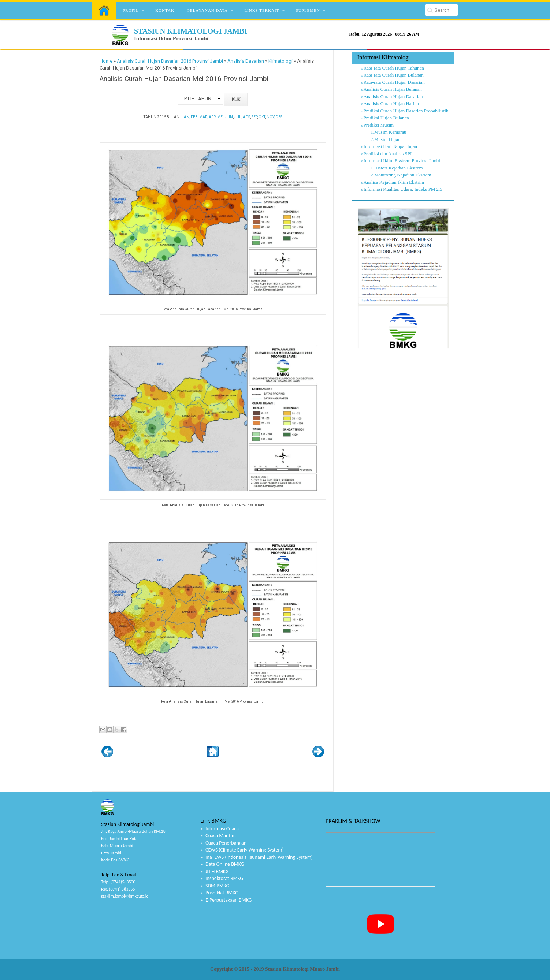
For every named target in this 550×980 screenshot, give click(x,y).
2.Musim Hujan (381, 139)
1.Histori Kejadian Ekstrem (392, 168)
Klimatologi (280, 61)
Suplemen (308, 10)
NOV (270, 117)
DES (279, 117)
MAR (203, 117)
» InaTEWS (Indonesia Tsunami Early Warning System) (257, 857)
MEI (220, 117)
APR (212, 117)
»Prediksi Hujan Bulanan (385, 118)
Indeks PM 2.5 (428, 189)
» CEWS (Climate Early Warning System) (242, 850)
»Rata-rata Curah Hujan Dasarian (393, 82)
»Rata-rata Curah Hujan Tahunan (393, 68)
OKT (262, 117)
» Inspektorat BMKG (222, 878)
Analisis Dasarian (246, 61)
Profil (131, 10)
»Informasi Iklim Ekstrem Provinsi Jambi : (402, 161)
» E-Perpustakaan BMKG (226, 900)
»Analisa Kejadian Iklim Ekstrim (393, 182)
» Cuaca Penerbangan (224, 843)
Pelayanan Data (208, 10)
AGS (246, 117)
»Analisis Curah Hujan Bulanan (391, 89)
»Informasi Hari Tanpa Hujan (389, 146)
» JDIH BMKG (215, 871)
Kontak (165, 10)
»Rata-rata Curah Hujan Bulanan (392, 75)
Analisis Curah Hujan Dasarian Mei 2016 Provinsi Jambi (184, 79)
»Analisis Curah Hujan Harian (390, 103)
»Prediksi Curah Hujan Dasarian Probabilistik (405, 111)
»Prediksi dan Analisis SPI (386, 154)
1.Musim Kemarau (384, 132)
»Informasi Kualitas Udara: (387, 189)
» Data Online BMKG (222, 864)
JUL (238, 117)
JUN (229, 117)
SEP (254, 117)
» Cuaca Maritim (218, 836)
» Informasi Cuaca (220, 829)
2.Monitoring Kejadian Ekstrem (396, 175)
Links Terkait (262, 10)
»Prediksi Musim (377, 125)
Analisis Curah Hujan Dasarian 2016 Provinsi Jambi (170, 61)
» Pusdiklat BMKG (220, 893)
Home (106, 61)
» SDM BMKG (215, 886)
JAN (185, 117)
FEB (194, 117)
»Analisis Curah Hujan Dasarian (392, 96)
